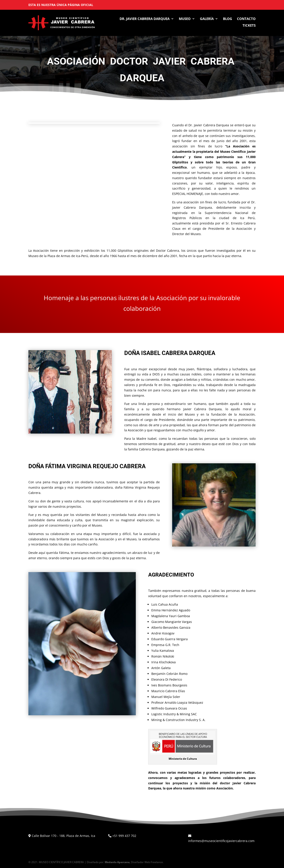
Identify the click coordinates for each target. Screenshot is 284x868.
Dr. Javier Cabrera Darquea (145, 19)
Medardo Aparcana (117, 862)
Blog (228, 19)
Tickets (249, 26)
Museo (185, 19)
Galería (207, 19)
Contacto (246, 19)
